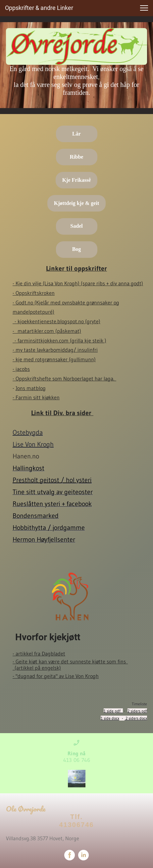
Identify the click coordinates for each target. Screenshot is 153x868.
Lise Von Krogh (33, 444)
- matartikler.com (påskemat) (47, 331)
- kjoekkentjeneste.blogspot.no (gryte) (57, 321)
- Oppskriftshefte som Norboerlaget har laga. (64, 378)
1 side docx (110, 718)
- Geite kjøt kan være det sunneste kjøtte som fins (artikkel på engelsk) (70, 665)
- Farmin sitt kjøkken (36, 397)
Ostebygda (28, 432)
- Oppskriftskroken (34, 293)
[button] (144, 8)
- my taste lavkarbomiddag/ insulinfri (55, 350)
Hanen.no (27, 456)
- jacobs (21, 369)
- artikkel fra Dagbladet (39, 653)
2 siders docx (136, 718)
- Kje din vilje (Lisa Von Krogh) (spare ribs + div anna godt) (78, 283)
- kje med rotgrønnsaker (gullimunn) (54, 359)
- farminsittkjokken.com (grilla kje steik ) (60, 340)
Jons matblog (31, 388)
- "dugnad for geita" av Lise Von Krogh (56, 676)
